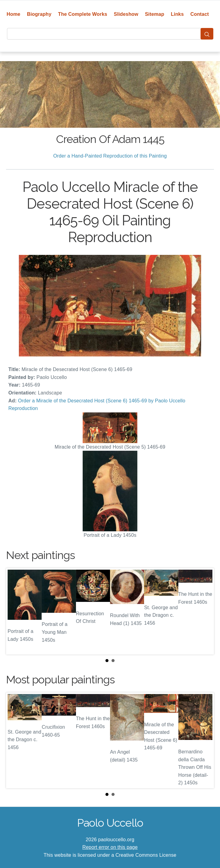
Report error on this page (110, 847)
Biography (39, 14)
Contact (200, 14)
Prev (15, 611)
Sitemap (155, 14)
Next (205, 611)
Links (177, 14)
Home (14, 14)
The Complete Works (83, 14)
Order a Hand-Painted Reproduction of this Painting (110, 156)
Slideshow (126, 14)
